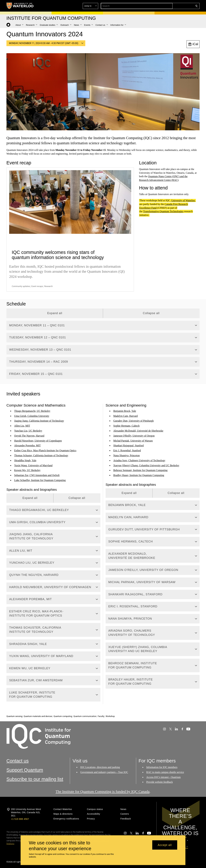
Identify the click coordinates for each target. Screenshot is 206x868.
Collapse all (151, 313)
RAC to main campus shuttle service (165, 772)
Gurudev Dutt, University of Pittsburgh (133, 421)
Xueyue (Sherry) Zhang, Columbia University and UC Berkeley (146, 465)
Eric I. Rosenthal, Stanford (127, 450)
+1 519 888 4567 (20, 819)
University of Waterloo (183, 200)
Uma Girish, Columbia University (32, 416)
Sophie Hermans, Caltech (126, 426)
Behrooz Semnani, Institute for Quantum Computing (140, 470)
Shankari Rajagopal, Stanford (129, 445)
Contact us (18, 761)
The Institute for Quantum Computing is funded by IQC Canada (103, 792)
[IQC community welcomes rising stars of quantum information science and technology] (70, 202)
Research (48, 286)
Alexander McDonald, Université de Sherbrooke (138, 431)
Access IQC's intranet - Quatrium (164, 777)
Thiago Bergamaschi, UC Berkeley (32, 411)
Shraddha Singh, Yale (25, 460)
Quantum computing (63, 716)
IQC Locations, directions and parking (100, 767)
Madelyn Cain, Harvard (126, 416)
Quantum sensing (14, 716)
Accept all (165, 845)
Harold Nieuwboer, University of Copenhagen (38, 441)
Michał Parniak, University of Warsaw (133, 441)
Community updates (21, 286)
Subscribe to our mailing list (35, 779)
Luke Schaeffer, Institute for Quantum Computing (40, 480)
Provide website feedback (159, 782)
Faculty (101, 716)
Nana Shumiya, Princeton (126, 455)
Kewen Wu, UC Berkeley (27, 470)
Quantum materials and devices (38, 716)
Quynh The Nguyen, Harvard (29, 436)
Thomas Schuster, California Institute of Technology (41, 455)
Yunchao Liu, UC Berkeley (28, 431)
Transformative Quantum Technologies (163, 212)
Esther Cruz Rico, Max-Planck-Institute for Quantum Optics (45, 450)
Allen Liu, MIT (22, 426)
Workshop (110, 716)
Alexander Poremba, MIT (27, 445)
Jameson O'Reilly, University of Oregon (134, 436)
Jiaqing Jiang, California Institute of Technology (39, 421)
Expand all (55, 313)
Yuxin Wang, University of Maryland (33, 465)
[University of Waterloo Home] (20, 6)
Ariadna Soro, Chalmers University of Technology (139, 460)
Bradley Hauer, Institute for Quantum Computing (139, 475)
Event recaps (37, 286)
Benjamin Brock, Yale (125, 411)
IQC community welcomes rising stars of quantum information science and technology (58, 255)
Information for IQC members (162, 767)
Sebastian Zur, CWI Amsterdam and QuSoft (37, 475)
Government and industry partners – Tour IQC (104, 772)
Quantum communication (85, 716)
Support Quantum (25, 770)
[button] (173, 6)
